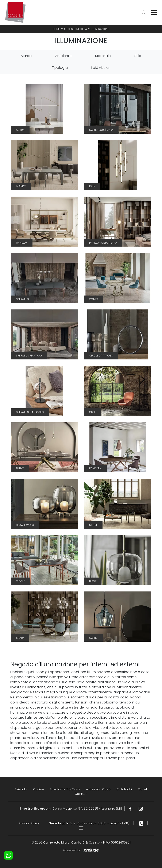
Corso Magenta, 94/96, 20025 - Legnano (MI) (71, 809)
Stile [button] (138, 56)
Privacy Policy (29, 823)
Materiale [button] (103, 56)
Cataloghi (124, 789)
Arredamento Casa (65, 789)
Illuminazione (100, 29)
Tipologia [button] (60, 68)
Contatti (81, 794)
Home (57, 29)
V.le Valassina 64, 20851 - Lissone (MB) (89, 823)
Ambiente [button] (63, 56)
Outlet (143, 789)
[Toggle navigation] (154, 12)
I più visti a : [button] (101, 68)
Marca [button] (26, 56)
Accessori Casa (75, 29)
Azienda (21, 789)
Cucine (39, 789)
